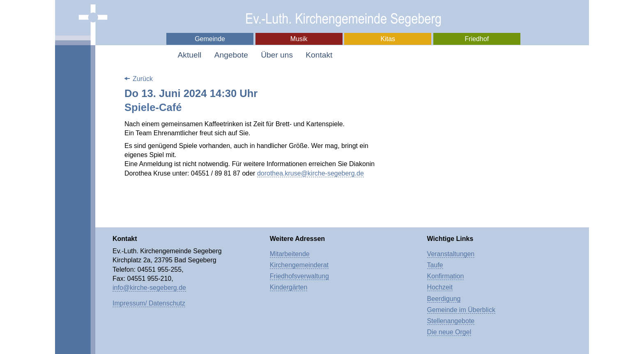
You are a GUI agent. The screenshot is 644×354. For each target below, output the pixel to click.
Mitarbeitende (290, 254)
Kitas (388, 39)
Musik (299, 39)
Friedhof (477, 39)
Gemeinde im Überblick (461, 310)
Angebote (231, 55)
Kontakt (319, 55)
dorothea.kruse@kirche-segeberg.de (310, 173)
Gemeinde (210, 39)
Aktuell (190, 55)
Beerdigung (444, 299)
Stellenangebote (451, 321)
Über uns (277, 55)
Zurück (143, 79)
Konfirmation (446, 276)
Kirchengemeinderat (299, 265)
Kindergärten (289, 287)
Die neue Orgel (449, 332)
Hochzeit (440, 287)
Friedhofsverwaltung (299, 276)
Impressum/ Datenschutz (149, 303)
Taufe (435, 265)
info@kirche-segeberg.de (149, 288)
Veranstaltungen (451, 254)
